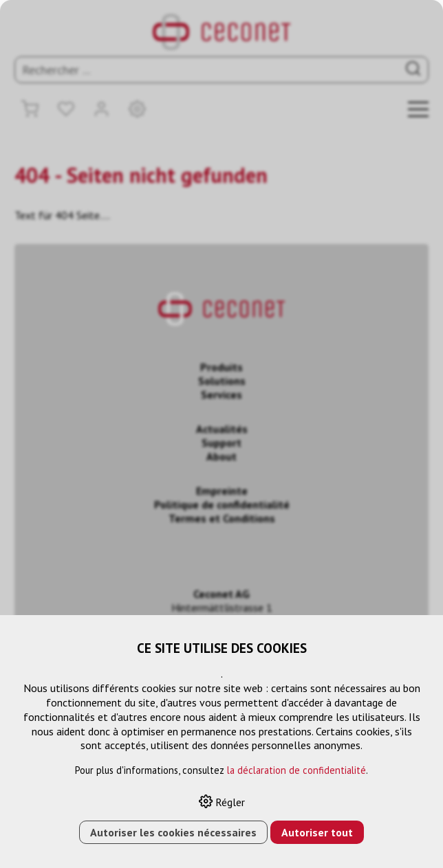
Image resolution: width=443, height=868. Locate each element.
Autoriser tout (317, 832)
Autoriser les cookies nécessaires (173, 832)
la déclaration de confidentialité (296, 770)
